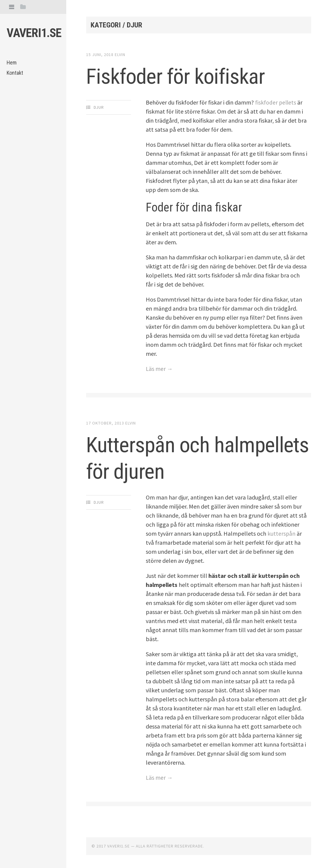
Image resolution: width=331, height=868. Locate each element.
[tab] (12, 7)
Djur (99, 107)
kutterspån (282, 533)
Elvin (120, 55)
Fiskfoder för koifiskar (187, 76)
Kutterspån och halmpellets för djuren (187, 457)
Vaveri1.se (34, 33)
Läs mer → (159, 369)
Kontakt (15, 73)
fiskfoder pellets (276, 102)
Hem (12, 63)
